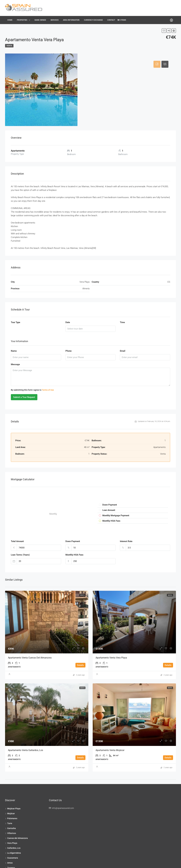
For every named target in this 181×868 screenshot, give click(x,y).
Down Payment (73, 541)
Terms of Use (48, 390)
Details (80, 665)
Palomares (12, 818)
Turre (10, 823)
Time (122, 322)
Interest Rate (126, 541)
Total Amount (17, 541)
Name (14, 351)
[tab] (157, 64)
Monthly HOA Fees (74, 555)
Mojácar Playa (14, 809)
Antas (10, 863)
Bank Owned (40, 20)
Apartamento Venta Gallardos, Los (25, 750)
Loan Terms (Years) (20, 555)
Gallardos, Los (14, 848)
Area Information (71, 20)
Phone (68, 351)
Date (68, 322)
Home (10, 20)
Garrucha (12, 828)
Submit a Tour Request (24, 397)
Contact (111, 20)
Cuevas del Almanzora (18, 838)
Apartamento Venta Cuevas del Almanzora (30, 658)
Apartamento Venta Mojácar (110, 750)
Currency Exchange (93, 20)
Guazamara (13, 858)
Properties (22, 20)
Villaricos (12, 833)
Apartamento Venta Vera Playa (111, 658)
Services (55, 20)
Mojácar (11, 813)
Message (15, 364)
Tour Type (15, 322)
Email (123, 351)
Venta (9, 46)
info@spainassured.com (63, 808)
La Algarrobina (14, 853)
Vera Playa (12, 843)
